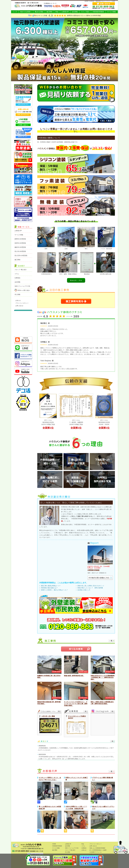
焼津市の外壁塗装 (20, 243)
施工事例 (49, 12)
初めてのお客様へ (26, 12)
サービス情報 (111, 12)
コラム (17, 274)
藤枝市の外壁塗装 (20, 247)
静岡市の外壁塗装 (20, 239)
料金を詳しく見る (76, 280)
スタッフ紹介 (85, 12)
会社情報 (75, 12)
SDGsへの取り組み (22, 290)
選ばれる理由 (39, 12)
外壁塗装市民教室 (98, 12)
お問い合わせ (19, 306)
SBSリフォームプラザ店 (22, 286)
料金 (57, 12)
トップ (15, 12)
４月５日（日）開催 (48, 716)
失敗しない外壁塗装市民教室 (97, 848)
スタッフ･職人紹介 (21, 270)
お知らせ (18, 301)
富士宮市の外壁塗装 (21, 256)
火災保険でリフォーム (96, 852)
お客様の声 (65, 12)
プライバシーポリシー (22, 303)
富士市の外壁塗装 (20, 251)
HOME (54, 844)
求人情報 (17, 294)
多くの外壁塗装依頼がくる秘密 (98, 850)
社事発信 (17, 278)
